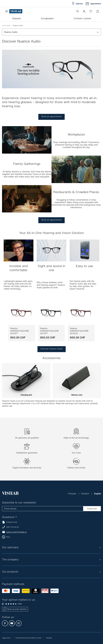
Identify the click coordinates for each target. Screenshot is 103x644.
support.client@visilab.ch (16, 532)
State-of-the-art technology (76, 438)
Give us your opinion (15, 609)
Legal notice (6, 638)
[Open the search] (78, 11)
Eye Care (76, 453)
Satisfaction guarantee (27, 453)
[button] (84, 11)
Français (72, 494)
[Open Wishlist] (91, 11)
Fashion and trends (76, 468)
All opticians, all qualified (27, 438)
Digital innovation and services (27, 468)
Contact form (10, 522)
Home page (6, 26)
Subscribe (92, 509)
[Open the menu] (7, 11)
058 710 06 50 (12, 527)
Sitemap (49, 638)
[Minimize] (98, 11)
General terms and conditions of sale (28, 638)
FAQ (8, 537)
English (98, 494)
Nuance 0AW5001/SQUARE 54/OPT (20, 331)
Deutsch (85, 494)
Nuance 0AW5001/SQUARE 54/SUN (79, 331)
